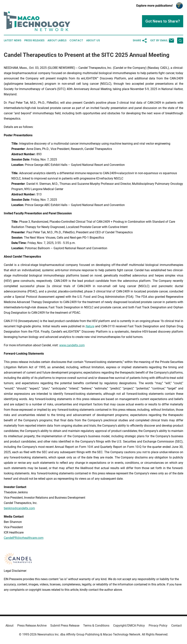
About (9, 626)
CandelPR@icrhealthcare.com (24, 538)
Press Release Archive (32, 626)
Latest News (13, 40)
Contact (76, 40)
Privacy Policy (158, 626)
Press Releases (34, 40)
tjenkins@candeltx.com (19, 508)
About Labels (57, 40)
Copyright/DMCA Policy (129, 626)
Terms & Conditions (96, 626)
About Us (93, 40)
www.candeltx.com (72, 345)
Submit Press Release (65, 626)
